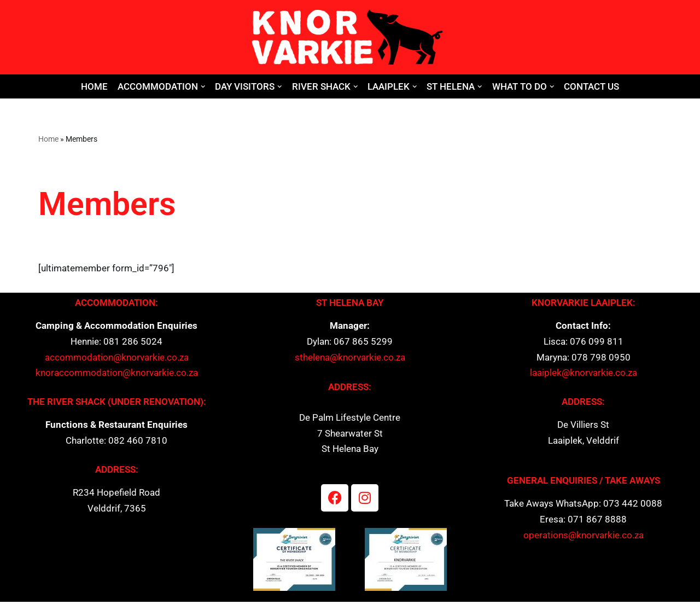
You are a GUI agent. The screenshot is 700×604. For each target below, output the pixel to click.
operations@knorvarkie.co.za (584, 538)
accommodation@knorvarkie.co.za (117, 359)
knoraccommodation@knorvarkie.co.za (117, 374)
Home (94, 86)
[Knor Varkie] (350, 37)
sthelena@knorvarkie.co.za (350, 359)
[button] (203, 87)
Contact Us (592, 86)
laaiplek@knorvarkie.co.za (584, 374)
